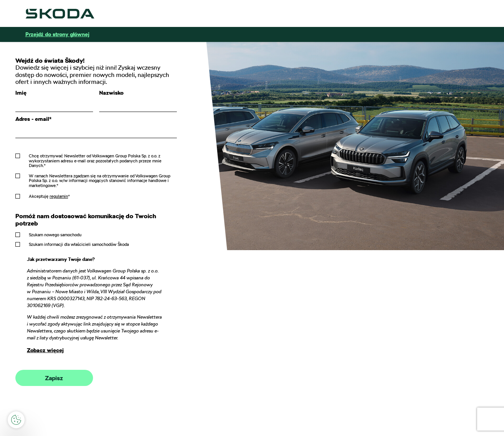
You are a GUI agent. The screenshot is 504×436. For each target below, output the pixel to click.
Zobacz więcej (45, 350)
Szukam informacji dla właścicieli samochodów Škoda (79, 244)
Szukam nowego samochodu (55, 235)
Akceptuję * (49, 196)
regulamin (59, 196)
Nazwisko (111, 93)
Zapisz (54, 378)
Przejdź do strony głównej (57, 34)
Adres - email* (33, 119)
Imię (21, 93)
